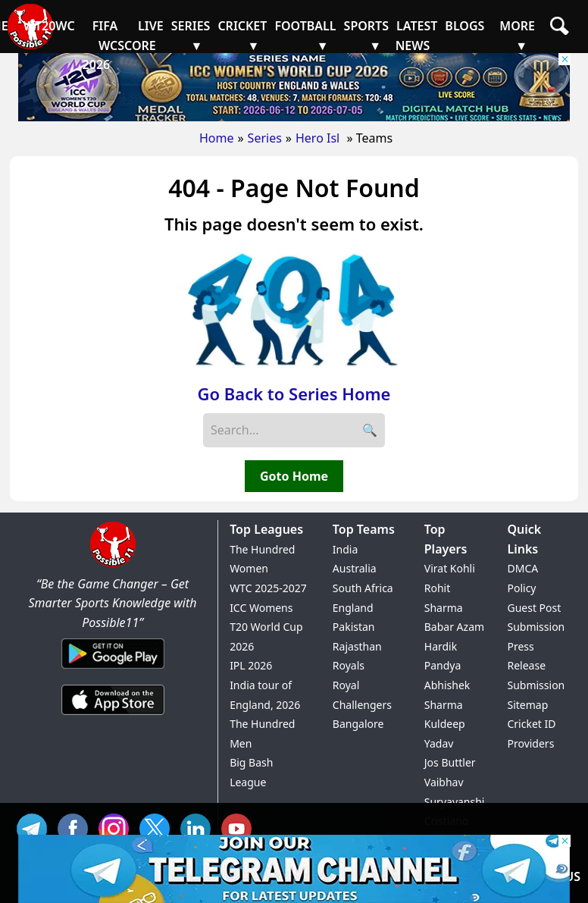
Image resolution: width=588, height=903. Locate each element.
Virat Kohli (450, 568)
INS (117, 827)
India (345, 549)
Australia (355, 568)
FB (77, 827)
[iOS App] (113, 716)
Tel (36, 827)
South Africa (363, 588)
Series (265, 138)
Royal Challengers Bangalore (362, 704)
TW (158, 827)
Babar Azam (454, 627)
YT (240, 827)
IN (199, 827)
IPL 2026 (251, 665)
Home (217, 138)
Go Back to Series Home (294, 393)
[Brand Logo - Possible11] (113, 564)
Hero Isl (319, 138)
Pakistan (354, 627)
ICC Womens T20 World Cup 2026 (266, 627)
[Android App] (113, 669)
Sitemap (527, 705)
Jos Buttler (450, 762)
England (353, 608)
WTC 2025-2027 (268, 588)
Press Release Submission (536, 666)
